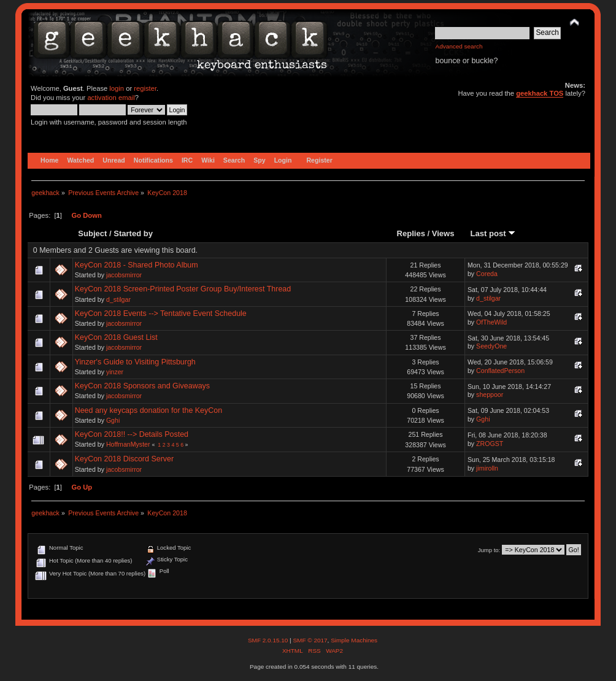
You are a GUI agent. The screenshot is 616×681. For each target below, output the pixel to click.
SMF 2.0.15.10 (269, 640)
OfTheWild (491, 322)
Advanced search (459, 46)
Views (443, 233)
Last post (493, 233)
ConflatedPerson (500, 371)
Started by (133, 233)
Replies (411, 233)
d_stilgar (118, 299)
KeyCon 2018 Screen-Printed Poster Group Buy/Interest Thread (183, 289)
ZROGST (490, 444)
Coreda (487, 274)
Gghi (113, 420)
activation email (111, 98)
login (117, 88)
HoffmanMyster (128, 444)
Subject (92, 233)
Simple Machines (354, 640)
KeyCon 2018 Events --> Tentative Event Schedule (161, 314)
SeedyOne (491, 346)
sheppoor (490, 394)
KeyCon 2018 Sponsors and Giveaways (142, 386)
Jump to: (489, 550)
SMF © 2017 (310, 640)
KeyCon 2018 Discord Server (124, 459)
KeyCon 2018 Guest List (116, 337)
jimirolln (487, 468)
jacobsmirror (124, 275)
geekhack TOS (540, 93)
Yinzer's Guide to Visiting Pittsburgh (135, 362)
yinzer (115, 372)
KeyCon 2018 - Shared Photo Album (137, 265)
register (145, 88)
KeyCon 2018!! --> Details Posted (132, 434)
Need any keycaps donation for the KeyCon (149, 410)
